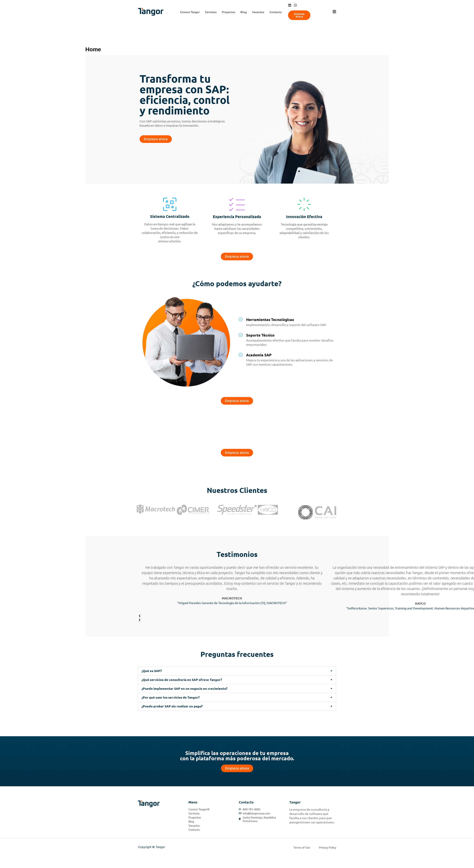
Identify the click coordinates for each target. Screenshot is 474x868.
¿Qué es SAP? (152, 671)
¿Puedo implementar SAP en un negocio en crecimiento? (184, 688)
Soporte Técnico (260, 335)
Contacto (276, 12)
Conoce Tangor (190, 12)
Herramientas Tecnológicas (270, 319)
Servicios (211, 12)
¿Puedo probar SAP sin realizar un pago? (172, 706)
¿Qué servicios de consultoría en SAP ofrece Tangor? (182, 680)
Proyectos (229, 12)
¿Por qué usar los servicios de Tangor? (171, 697)
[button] (237, 671)
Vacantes (258, 12)
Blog (244, 12)
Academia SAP (259, 355)
